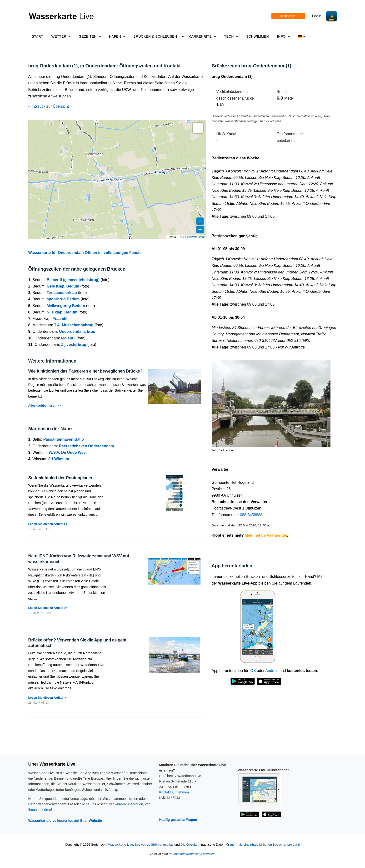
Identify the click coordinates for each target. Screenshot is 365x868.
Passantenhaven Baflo (64, 439)
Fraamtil (60, 319)
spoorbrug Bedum (63, 299)
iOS (253, 671)
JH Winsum (59, 459)
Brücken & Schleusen (155, 36)
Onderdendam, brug (77, 331)
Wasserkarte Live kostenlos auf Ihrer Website (65, 821)
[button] (198, 128)
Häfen (117, 36)
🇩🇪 (302, 36)
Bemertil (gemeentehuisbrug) (73, 280)
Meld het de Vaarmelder (266, 535)
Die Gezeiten (190, 845)
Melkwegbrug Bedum (66, 306)
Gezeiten (90, 36)
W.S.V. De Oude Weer (68, 452)
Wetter (61, 36)
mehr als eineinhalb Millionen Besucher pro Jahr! (265, 845)
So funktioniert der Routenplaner (60, 478)
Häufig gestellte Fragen (178, 820)
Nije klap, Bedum (62, 312)
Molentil (68, 338)
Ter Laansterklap (62, 293)
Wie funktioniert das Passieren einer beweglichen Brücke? (85, 371)
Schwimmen (257, 36)
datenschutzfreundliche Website (192, 854)
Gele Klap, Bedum (63, 286)
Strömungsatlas (162, 845)
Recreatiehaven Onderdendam (86, 446)
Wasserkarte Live (121, 845)
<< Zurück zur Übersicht (49, 106)
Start (38, 36)
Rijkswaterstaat (195, 237)
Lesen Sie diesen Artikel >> (48, 524)
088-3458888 (251, 515)
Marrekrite (202, 36)
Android (272, 671)
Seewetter (142, 845)
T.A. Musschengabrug (74, 325)
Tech (231, 36)
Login (317, 16)
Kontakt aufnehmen (174, 792)
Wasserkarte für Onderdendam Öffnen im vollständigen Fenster (86, 253)
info (284, 36)
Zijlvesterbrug (74, 345)
